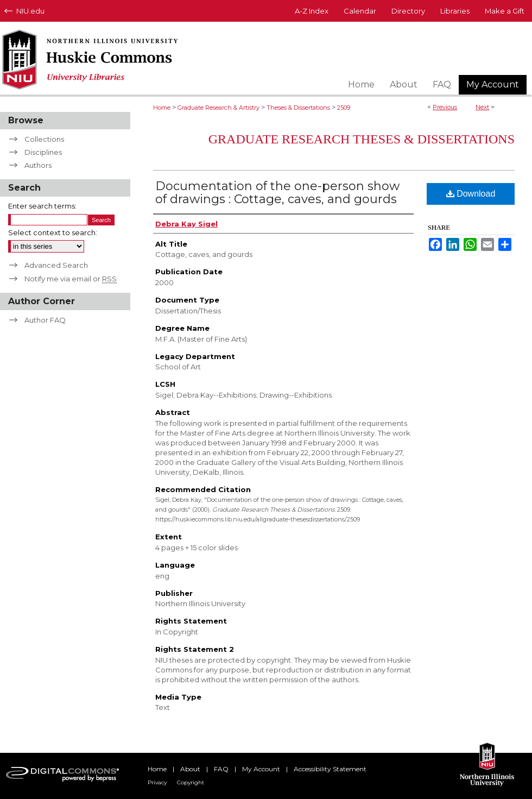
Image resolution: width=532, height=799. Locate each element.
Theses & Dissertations (298, 108)
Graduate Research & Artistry (218, 108)
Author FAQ (45, 320)
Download (471, 194)
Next (482, 107)
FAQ (221, 769)
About (190, 769)
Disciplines (43, 152)
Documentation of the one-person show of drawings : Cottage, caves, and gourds (277, 193)
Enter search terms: (42, 206)
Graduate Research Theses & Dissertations (362, 139)
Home (162, 108)
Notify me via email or (71, 279)
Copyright (191, 782)
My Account (261, 769)
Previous (445, 107)
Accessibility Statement (330, 769)
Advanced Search (56, 265)
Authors (38, 165)
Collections (44, 139)
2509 (344, 108)
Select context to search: (53, 232)
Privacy (157, 782)
